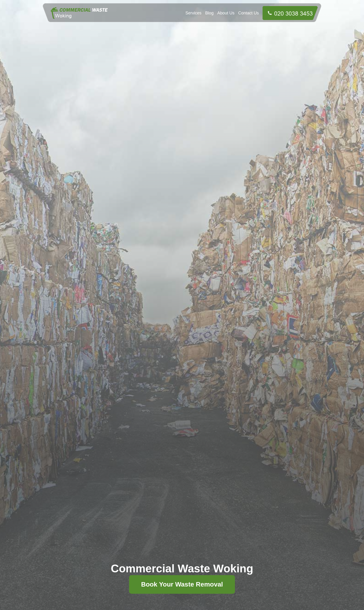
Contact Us (249, 13)
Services (193, 13)
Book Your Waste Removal (182, 584)
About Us (226, 13)
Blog (209, 13)
